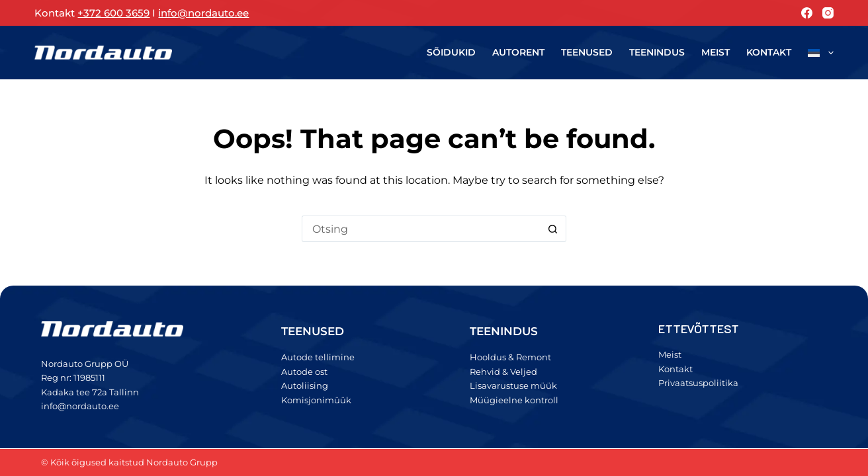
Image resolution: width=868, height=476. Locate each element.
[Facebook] (807, 13)
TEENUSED (313, 331)
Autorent (518, 52)
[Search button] (553, 229)
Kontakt (769, 52)
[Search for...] (421, 229)
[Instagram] (828, 13)
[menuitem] (817, 53)
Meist (716, 52)
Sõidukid (451, 52)
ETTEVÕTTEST (699, 329)
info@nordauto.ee (203, 13)
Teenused (587, 52)
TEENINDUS (504, 331)
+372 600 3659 (113, 13)
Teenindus (657, 52)
